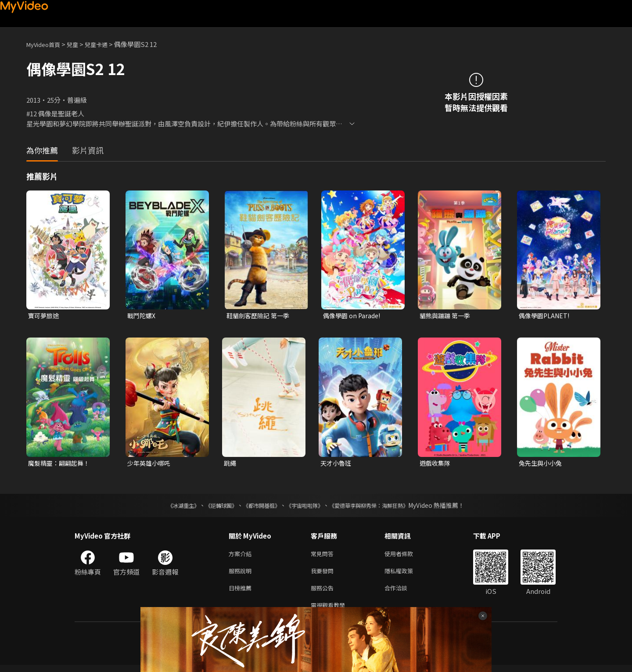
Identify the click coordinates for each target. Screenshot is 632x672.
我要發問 (324, 574)
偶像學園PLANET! (546, 316)
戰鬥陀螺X (142, 316)
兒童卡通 (106, 44)
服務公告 (324, 593)
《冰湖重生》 (168, 507)
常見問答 (324, 556)
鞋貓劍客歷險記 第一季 (260, 316)
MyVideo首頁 (46, 44)
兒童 (79, 44)
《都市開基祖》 (257, 507)
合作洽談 (403, 593)
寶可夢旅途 (45, 316)
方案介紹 (242, 556)
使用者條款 (406, 556)
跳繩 (230, 464)
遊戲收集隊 (436, 464)
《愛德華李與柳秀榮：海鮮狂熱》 (380, 507)
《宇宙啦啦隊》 (306, 507)
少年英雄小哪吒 (150, 464)
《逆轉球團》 (211, 507)
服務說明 (242, 574)
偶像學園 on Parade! (353, 316)
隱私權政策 (406, 574)
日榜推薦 (242, 593)
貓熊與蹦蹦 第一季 (447, 316)
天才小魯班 (337, 464)
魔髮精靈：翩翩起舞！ (61, 464)
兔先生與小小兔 (542, 464)
